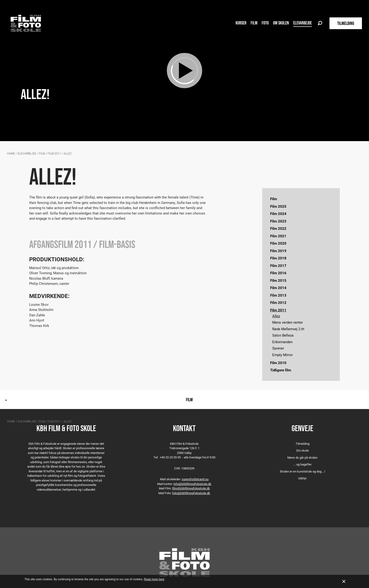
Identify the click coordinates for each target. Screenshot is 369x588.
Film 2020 (278, 243)
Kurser (241, 23)
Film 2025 (278, 206)
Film (254, 23)
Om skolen (281, 23)
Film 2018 (278, 258)
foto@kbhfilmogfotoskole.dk (191, 493)
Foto (265, 23)
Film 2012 (278, 302)
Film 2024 (278, 214)
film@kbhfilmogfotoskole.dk (191, 488)
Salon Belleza (283, 335)
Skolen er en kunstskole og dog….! (302, 471)
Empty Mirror (283, 355)
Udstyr (302, 478)
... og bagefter (303, 464)
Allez (276, 316)
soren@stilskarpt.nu (195, 479)
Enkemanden (282, 342)
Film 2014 (278, 288)
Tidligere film (281, 370)
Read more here (154, 579)
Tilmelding (303, 444)
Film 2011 (54, 153)
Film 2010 (278, 363)
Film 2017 (278, 266)
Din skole (303, 450)
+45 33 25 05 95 (170, 457)
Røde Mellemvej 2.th (288, 329)
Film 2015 (278, 280)
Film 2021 (278, 236)
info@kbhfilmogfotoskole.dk (192, 484)
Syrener (278, 348)
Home (11, 153)
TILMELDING (346, 23)
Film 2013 (278, 295)
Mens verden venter (288, 322)
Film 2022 (278, 228)
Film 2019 (278, 251)
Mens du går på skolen (302, 457)
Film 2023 (278, 221)
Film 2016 (278, 273)
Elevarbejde (303, 23)
